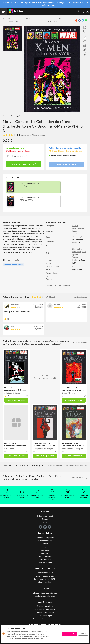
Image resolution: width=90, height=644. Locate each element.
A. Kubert (8, 379)
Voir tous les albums (79, 329)
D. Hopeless (38, 434)
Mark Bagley (67, 434)
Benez (57, 290)
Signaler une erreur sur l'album (58, 271)
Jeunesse (45, 536)
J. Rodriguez (49, 434)
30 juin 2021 (81, 291)
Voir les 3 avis (26, 135)
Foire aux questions (45, 592)
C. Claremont (10, 434)
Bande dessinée (45, 527)
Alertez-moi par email (23, 164)
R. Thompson (78, 434)
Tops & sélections (45, 542)
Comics (75, 212)
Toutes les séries (45, 546)
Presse (45, 505)
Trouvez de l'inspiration (45, 523)
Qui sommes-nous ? (45, 502)
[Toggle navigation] (4, 11)
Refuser (83, 634)
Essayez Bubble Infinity (45, 562)
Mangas (45, 533)
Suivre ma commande (45, 598)
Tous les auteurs (45, 549)
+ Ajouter (16, 246)
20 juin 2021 (38, 312)
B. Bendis (16, 379)
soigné (24, 156)
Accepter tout (69, 634)
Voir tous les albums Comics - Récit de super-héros (67, 451)
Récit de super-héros (78, 216)
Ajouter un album (45, 568)
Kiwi (13, 312)
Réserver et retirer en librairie (45, 605)
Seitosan (15, 290)
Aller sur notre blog (79, 464)
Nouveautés (45, 539)
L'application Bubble (45, 559)
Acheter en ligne (45, 602)
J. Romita (71, 379)
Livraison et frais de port (45, 595)
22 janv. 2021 (38, 291)
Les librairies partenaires (45, 582)
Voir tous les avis (80, 283)
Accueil (6, 19)
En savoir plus (50, 5)
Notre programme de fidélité (45, 565)
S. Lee (64, 379)
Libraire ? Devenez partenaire (45, 579)
